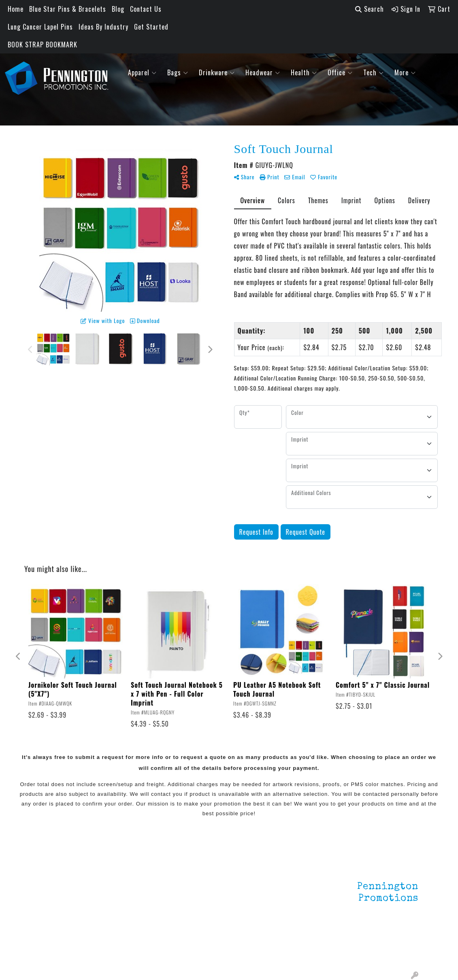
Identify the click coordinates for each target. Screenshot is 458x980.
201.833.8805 (398, 943)
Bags (178, 72)
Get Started (151, 27)
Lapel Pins (118, 873)
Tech (374, 72)
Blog (118, 9)
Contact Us (146, 9)
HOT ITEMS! (120, 906)
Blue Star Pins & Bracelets (68, 9)
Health (304, 72)
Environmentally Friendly (127, 889)
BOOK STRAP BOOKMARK (43, 45)
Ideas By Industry (103, 27)
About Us (52, 884)
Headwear (263, 72)
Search (370, 9)
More (405, 72)
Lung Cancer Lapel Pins (40, 27)
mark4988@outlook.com (383, 952)
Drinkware (217, 72)
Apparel (142, 72)
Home (16, 9)
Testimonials (58, 907)
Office (340, 72)
